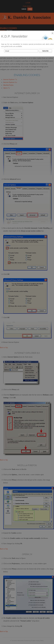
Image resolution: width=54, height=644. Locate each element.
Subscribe (45, 51)
